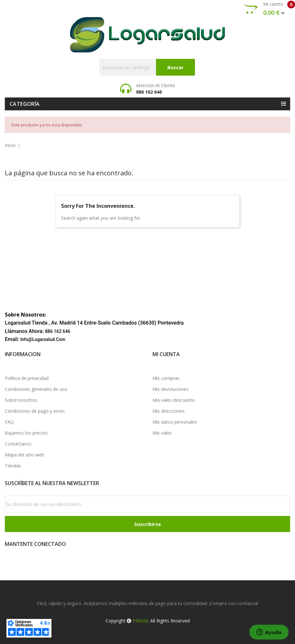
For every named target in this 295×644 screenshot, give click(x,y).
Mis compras (166, 378)
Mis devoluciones (171, 389)
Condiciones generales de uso (36, 389)
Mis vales (162, 433)
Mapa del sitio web (24, 455)
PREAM (140, 621)
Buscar (175, 67)
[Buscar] (147, 67)
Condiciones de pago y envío (35, 411)
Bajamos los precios (26, 433)
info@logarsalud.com (43, 339)
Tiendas (13, 466)
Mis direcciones (169, 411)
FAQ (9, 422)
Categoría (25, 104)
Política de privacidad (27, 378)
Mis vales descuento (174, 400)
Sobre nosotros (21, 400)
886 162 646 (58, 331)
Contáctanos (18, 444)
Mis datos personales (175, 422)
